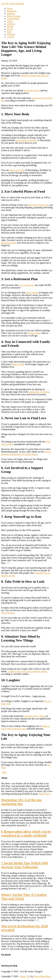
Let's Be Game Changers (13, 4)
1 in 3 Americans (27, 285)
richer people (32, 293)
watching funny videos (35, 716)
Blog (5, 772)
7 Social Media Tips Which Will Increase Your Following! (24, 865)
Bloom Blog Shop (42, 976)
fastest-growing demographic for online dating (26, 453)
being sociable (18, 364)
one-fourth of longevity (26, 140)
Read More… (46, 794)
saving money (34, 333)
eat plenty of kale (32, 90)
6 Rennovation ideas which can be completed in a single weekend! (26, 833)
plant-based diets (9, 243)
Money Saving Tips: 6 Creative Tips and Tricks (24, 897)
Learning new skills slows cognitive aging (27, 671)
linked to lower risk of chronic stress (25, 727)
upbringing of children (39, 392)
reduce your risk (17, 170)
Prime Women (8, 613)
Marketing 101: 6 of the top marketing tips (21, 802)
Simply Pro (25, 976)
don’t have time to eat (38, 205)
